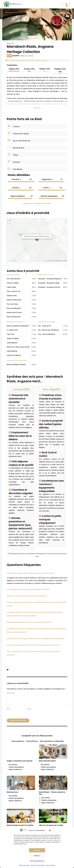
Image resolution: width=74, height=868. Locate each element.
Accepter (37, 850)
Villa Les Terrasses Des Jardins (51, 825)
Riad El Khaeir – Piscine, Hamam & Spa (52, 793)
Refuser (37, 856)
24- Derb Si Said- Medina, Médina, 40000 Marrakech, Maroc (26, 60)
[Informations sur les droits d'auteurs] (64, 11)
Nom (17, 709)
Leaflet (48, 261)
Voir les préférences (37, 861)
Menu (69, 4)
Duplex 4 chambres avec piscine (20, 761)
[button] (50, 830)
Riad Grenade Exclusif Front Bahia (20, 825)
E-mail (37, 709)
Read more (37, 108)
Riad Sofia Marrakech (47, 761)
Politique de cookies (24, 865)
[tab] (37, 573)
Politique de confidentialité (38, 865)
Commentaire (37, 693)
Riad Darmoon (12, 792)
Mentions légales (50, 865)
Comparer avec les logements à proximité (37, 204)
